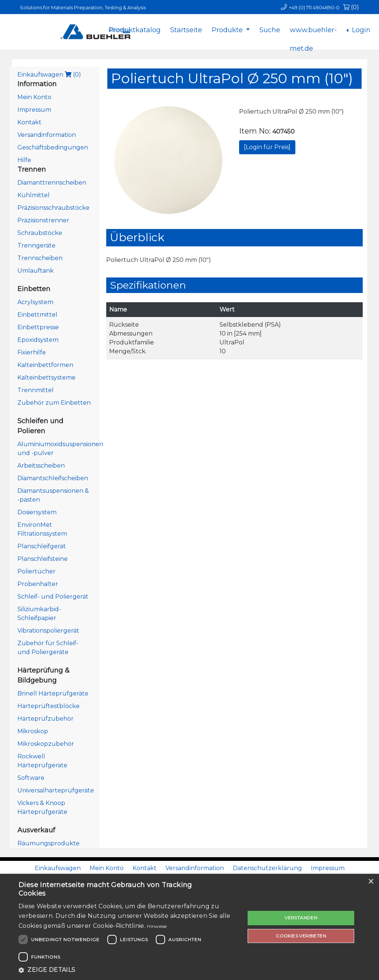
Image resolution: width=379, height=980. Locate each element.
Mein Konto (34, 97)
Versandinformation (47, 135)
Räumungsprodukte (48, 843)
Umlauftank (36, 271)
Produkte (228, 30)
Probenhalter (38, 584)
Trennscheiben (40, 258)
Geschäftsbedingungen (53, 147)
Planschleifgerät (42, 546)
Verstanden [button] (301, 918)
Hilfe (24, 160)
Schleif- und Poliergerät (53, 597)
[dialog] (189, 927)
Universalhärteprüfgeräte (56, 790)
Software (31, 778)
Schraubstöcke (40, 233)
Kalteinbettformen (45, 365)
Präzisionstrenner (43, 220)
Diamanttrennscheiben (52, 183)
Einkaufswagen (49, 75)
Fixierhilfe (32, 352)
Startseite (186, 30)
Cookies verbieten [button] (301, 936)
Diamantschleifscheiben (53, 478)
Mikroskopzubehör (46, 744)
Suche (270, 30)
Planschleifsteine (43, 559)
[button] (128, 970)
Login (360, 30)
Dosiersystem (37, 512)
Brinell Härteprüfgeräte (53, 693)
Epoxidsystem (38, 340)
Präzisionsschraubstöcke (53, 208)
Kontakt (29, 122)
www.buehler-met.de (313, 36)
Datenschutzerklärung (267, 868)
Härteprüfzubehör (46, 719)
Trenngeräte (36, 245)
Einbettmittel (37, 315)
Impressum (34, 110)
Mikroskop (33, 731)
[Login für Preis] (267, 147)
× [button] (371, 882)
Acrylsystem (35, 302)
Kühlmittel (33, 195)
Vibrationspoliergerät (48, 631)
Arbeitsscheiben (41, 466)
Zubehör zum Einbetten (54, 403)
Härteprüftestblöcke (48, 706)
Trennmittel (36, 390)
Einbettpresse (38, 327)
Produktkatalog (135, 30)
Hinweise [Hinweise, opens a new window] (157, 926)
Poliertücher (36, 571)
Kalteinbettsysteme (46, 378)
